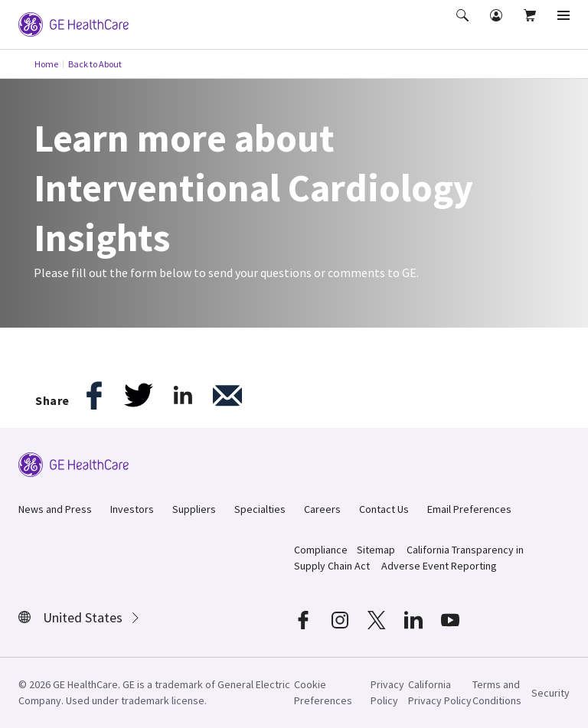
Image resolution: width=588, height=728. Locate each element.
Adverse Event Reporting (439, 566)
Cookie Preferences (323, 692)
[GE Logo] (73, 23)
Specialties (260, 509)
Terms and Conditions (497, 692)
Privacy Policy (387, 692)
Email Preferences (469, 509)
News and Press (55, 509)
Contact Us (384, 509)
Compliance (321, 550)
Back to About (95, 64)
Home (46, 64)
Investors (132, 509)
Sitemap (376, 550)
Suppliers (194, 509)
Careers (322, 509)
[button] (464, 26)
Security (550, 693)
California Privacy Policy (440, 692)
